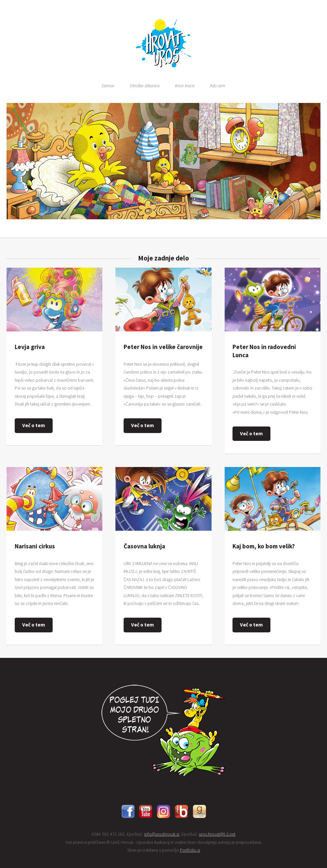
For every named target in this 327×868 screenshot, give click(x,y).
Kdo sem (218, 86)
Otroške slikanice (145, 86)
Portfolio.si (190, 850)
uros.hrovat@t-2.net (217, 834)
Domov (108, 86)
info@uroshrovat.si (162, 834)
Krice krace (185, 86)
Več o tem (34, 425)
